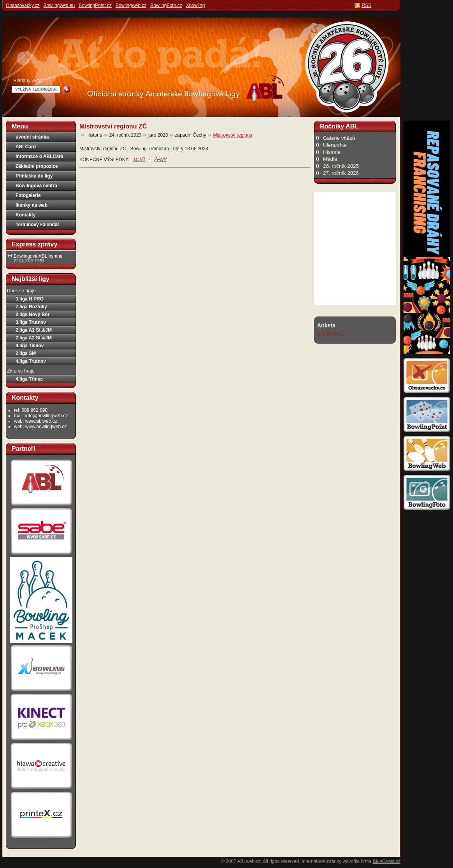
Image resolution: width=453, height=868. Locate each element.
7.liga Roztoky (31, 307)
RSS (366, 5)
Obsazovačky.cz (23, 5)
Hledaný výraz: (29, 81)
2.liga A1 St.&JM (34, 330)
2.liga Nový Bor (32, 315)
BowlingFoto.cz (166, 5)
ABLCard (26, 147)
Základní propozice (37, 166)
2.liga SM (26, 353)
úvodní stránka (32, 137)
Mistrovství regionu (233, 135)
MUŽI (139, 160)
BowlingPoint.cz (95, 5)
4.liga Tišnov (30, 346)
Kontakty (25, 215)
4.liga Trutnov (31, 361)
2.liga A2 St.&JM (34, 338)
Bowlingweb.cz (131, 5)
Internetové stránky (321, 861)
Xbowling (196, 5)
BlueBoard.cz (331, 334)
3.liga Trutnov (31, 322)
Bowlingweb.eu (59, 5)
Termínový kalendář (38, 225)
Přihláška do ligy (34, 176)
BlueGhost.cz (387, 861)
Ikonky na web (32, 205)
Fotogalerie (28, 195)
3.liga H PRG (30, 299)
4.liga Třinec (29, 379)
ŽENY (160, 160)
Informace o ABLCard (40, 156)
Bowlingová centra (36, 186)
